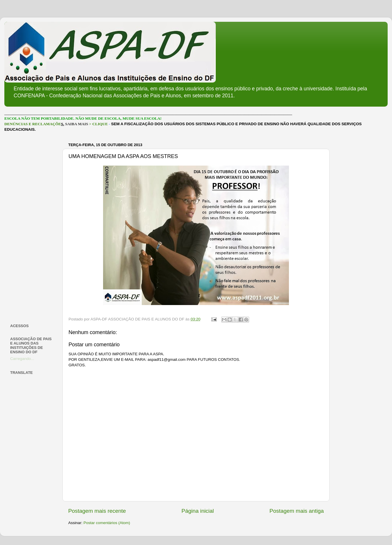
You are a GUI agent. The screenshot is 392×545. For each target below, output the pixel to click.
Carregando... (22, 359)
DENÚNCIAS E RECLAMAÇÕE (33, 124)
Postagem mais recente (97, 511)
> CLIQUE (98, 124)
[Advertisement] (33, 228)
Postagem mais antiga (297, 511)
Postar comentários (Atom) (107, 523)
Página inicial (198, 511)
